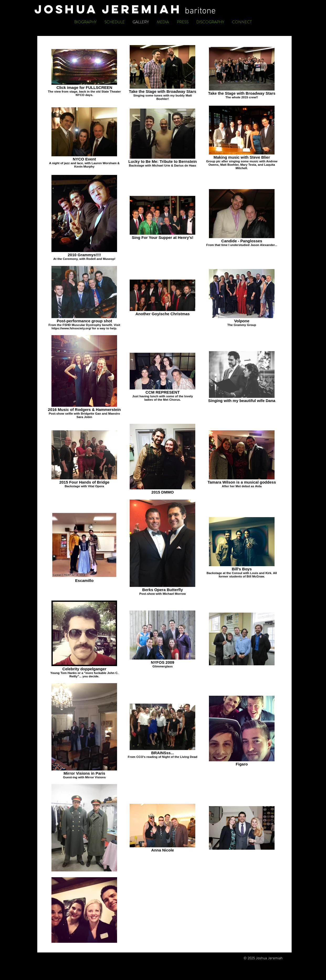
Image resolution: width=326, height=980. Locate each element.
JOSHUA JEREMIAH (110, 9)
